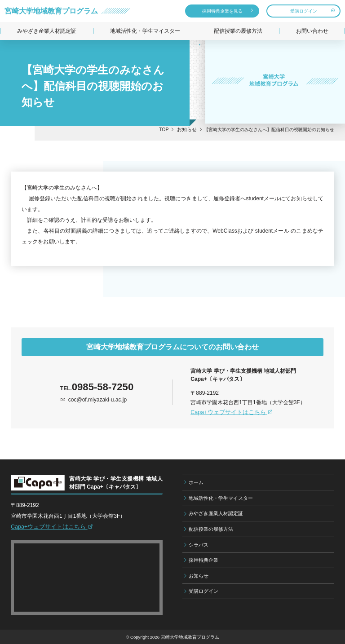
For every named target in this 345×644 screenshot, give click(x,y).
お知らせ (199, 575)
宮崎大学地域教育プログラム (51, 11)
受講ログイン (304, 11)
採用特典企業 (203, 560)
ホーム (196, 482)
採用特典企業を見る (222, 11)
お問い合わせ (312, 31)
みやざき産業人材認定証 (47, 31)
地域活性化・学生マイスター (145, 31)
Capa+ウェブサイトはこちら (229, 412)
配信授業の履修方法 (238, 31)
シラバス (199, 544)
